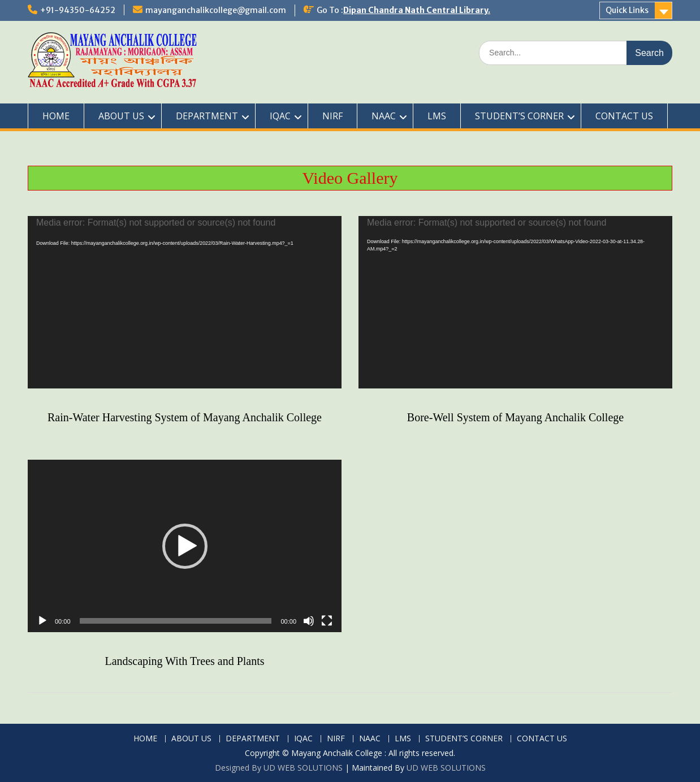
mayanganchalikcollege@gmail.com (216, 10)
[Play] (42, 621)
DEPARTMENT (207, 116)
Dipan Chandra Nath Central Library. (417, 10)
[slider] (176, 621)
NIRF (332, 116)
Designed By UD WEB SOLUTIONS (279, 768)
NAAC (384, 116)
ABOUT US (121, 116)
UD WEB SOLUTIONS (446, 768)
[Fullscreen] (327, 621)
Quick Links (627, 10)
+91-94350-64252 (78, 10)
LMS (437, 116)
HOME (56, 116)
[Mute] (309, 621)
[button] (185, 546)
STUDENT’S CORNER (519, 116)
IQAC (280, 116)
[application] (185, 302)
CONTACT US (624, 116)
